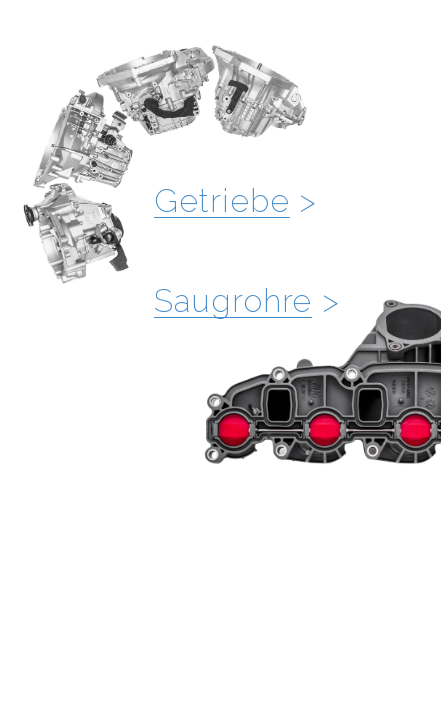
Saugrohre (233, 300)
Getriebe (222, 200)
